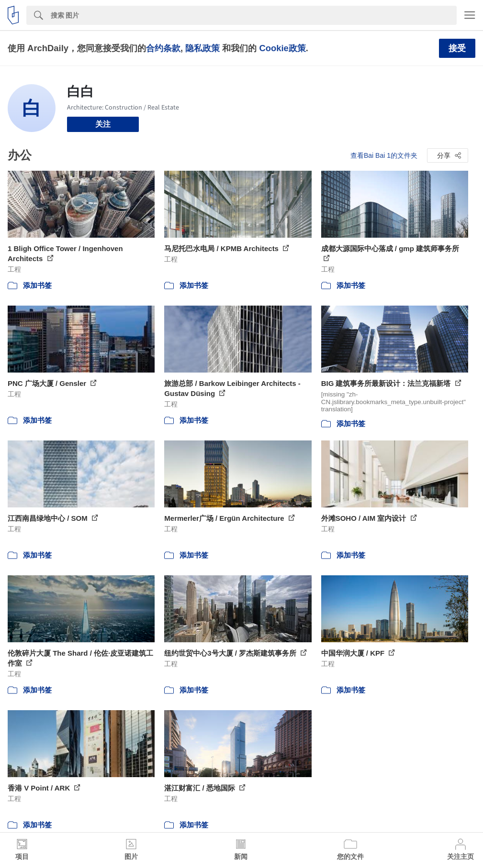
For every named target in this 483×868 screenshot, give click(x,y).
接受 (457, 48)
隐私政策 (202, 48)
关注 (103, 124)
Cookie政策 (282, 48)
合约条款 (163, 48)
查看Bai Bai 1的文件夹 (384, 155)
